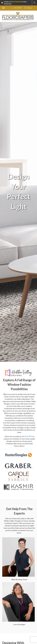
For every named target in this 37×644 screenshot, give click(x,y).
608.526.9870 (27, 436)
